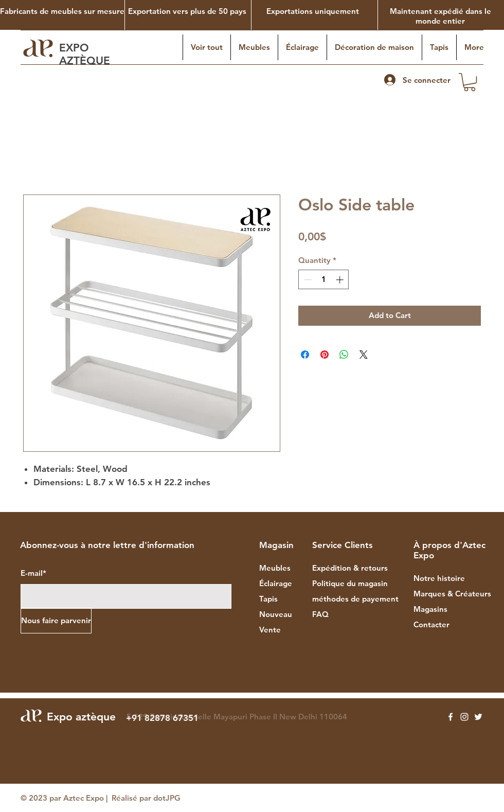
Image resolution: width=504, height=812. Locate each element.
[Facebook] (451, 717)
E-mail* (33, 573)
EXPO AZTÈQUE (86, 54)
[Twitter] (478, 717)
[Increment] (341, 280)
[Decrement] (307, 280)
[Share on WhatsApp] (344, 355)
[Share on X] (364, 355)
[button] (470, 82)
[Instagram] (464, 717)
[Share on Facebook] (305, 355)
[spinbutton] (324, 280)
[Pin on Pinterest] (325, 355)
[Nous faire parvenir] (56, 621)
